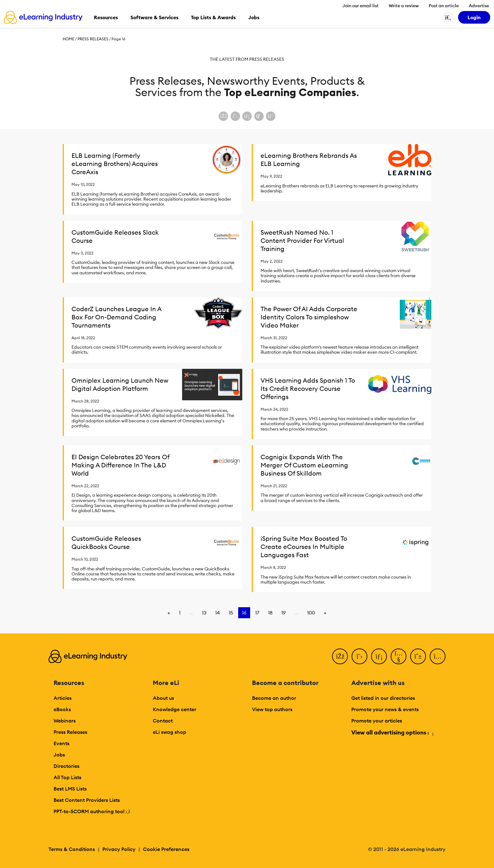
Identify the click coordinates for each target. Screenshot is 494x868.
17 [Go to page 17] (257, 613)
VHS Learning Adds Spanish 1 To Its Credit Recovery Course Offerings (308, 388)
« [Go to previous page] (169, 613)
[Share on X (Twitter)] (235, 116)
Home (69, 39)
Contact (163, 721)
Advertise (479, 6)
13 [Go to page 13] (204, 613)
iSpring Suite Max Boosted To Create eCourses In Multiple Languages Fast (304, 547)
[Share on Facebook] (223, 116)
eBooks (62, 709)
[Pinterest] (418, 656)
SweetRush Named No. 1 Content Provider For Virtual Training (302, 240)
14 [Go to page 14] (218, 613)
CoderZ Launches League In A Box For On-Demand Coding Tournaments (116, 317)
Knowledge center (175, 709)
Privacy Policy (119, 849)
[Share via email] (259, 116)
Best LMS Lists (70, 789)
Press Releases (93, 39)
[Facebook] (340, 656)
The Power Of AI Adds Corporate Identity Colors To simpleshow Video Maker (309, 317)
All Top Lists (67, 777)
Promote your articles (377, 721)
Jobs (59, 755)
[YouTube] (399, 656)
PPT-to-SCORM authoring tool (92, 811)
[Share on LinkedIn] (247, 116)
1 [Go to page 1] (180, 613)
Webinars (65, 721)
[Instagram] (438, 656)
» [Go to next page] (325, 613)
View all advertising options (392, 732)
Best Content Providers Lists (87, 800)
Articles (63, 698)
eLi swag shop (169, 732)
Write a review (404, 6)
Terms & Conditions (72, 849)
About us (163, 698)
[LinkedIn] (379, 656)
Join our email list (361, 6)
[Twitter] (359, 656)
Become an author (274, 698)
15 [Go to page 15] (231, 613)
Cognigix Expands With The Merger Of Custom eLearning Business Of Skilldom (304, 465)
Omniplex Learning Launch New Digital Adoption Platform (120, 384)
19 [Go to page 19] (284, 613)
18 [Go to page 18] (270, 613)
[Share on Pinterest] (271, 116)
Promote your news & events (385, 709)
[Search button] (448, 17)
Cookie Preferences (166, 849)
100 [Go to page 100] (311, 613)
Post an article (444, 6)
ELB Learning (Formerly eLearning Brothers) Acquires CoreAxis (115, 164)
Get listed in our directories (383, 698)
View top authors (272, 709)
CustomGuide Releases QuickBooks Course (106, 542)
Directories (66, 766)
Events (61, 743)
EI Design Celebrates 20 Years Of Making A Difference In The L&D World (120, 465)
